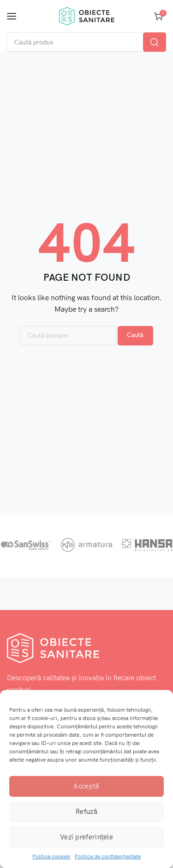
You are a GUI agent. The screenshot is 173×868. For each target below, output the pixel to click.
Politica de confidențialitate (108, 857)
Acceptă (86, 786)
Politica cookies (51, 857)
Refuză (86, 812)
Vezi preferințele (86, 837)
